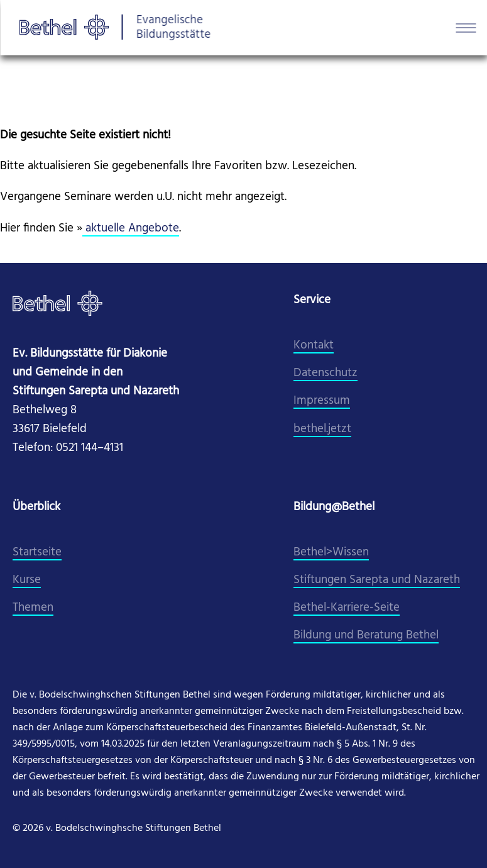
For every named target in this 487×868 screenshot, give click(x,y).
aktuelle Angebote (131, 229)
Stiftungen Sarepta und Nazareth (377, 580)
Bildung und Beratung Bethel (366, 636)
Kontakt (314, 346)
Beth (305, 608)
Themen (33, 608)
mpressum (323, 401)
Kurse (27, 580)
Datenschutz (326, 373)
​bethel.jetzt (322, 429)
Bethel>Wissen (331, 553)
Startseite (37, 553)
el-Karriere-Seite (358, 608)
